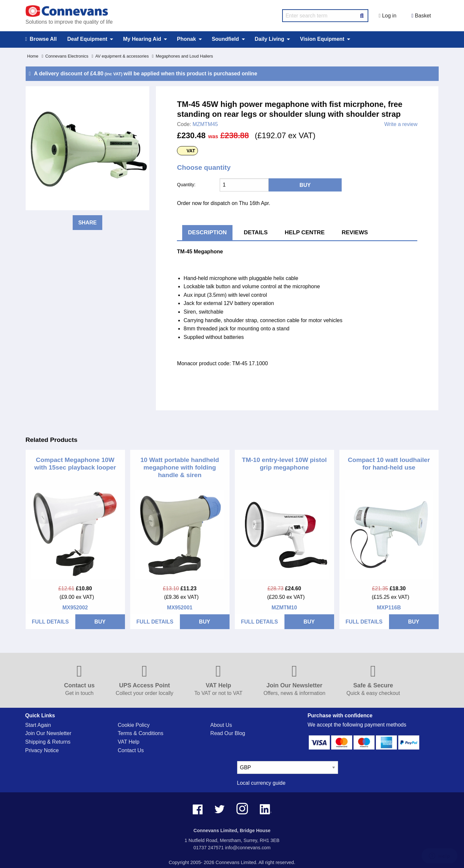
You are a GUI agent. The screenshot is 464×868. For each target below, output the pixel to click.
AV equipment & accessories (120, 56)
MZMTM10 (284, 608)
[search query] (325, 16)
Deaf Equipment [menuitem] (87, 39)
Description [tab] (208, 232)
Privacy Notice (42, 750)
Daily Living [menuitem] (270, 39)
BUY (100, 622)
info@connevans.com (248, 848)
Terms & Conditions (141, 733)
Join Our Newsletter (49, 733)
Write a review (401, 124)
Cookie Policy (134, 725)
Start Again (38, 725)
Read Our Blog (228, 733)
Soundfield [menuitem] (225, 39)
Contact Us (131, 750)
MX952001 (180, 608)
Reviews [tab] (355, 232)
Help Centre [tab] (305, 232)
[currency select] (288, 767)
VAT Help (129, 742)
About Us (221, 725)
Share (87, 223)
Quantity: (186, 185)
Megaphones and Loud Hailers (182, 56)
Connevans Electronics (65, 56)
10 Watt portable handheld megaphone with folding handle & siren (180, 467)
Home (33, 56)
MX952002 (75, 608)
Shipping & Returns (48, 742)
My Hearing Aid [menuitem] (142, 39)
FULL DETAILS (50, 622)
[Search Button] (362, 15)
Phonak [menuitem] (186, 39)
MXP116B (389, 608)
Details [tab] (256, 232)
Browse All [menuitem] (41, 39)
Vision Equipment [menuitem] (322, 39)
